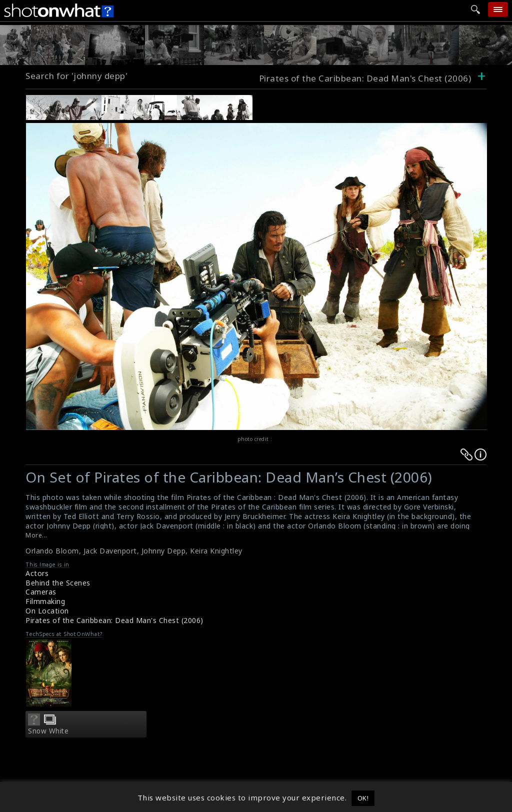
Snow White (48, 731)
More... (36, 535)
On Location (47, 611)
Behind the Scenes (58, 583)
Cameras (41, 592)
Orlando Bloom (52, 551)
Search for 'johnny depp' (76, 76)
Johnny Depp (164, 551)
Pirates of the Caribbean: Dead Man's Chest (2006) (365, 78)
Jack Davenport (110, 551)
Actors (37, 573)
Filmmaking (45, 601)
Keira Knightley (216, 551)
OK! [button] (363, 798)
